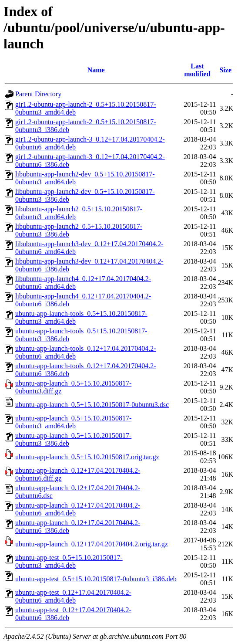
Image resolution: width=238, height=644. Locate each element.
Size (225, 70)
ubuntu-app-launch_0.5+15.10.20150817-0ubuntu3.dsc (92, 405)
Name (96, 70)
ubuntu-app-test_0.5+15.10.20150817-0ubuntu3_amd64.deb (69, 561)
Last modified (197, 70)
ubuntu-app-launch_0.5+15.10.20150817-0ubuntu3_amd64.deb (73, 422)
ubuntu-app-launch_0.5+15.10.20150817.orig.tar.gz (87, 457)
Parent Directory (38, 94)
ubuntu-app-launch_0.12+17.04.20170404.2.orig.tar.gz (92, 544)
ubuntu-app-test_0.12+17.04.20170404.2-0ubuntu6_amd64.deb (73, 596)
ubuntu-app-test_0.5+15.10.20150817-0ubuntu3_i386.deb (96, 579)
